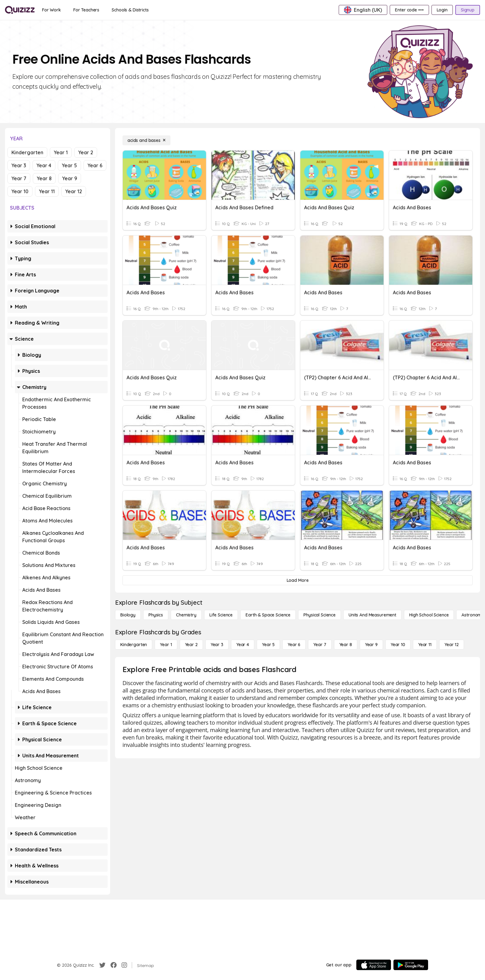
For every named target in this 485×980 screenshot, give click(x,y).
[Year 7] (320, 645)
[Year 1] (166, 645)
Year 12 (74, 191)
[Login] (442, 10)
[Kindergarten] (134, 645)
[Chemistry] (186, 615)
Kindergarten (27, 152)
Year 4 (44, 165)
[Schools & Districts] (130, 10)
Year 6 (95, 165)
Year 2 (86, 152)
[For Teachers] (86, 10)
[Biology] (128, 615)
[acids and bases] (146, 140)
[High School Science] (429, 615)
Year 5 (69, 165)
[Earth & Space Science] (268, 615)
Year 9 (70, 178)
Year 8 (44, 178)
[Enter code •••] (409, 10)
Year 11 (47, 191)
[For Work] (52, 10)
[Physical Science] (320, 615)
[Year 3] (217, 645)
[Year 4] (243, 645)
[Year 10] (398, 645)
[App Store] (374, 965)
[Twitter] (102, 965)
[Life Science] (221, 615)
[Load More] (298, 580)
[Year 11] (425, 645)
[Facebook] (114, 965)
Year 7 (19, 178)
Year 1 (61, 152)
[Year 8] (346, 645)
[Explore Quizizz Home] (20, 10)
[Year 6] (294, 645)
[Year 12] (452, 645)
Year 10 (20, 191)
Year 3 (19, 165)
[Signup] (468, 10)
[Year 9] (371, 645)
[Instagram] (124, 965)
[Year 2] (191, 645)
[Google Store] (411, 965)
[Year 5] (268, 645)
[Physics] (156, 615)
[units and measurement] (372, 615)
